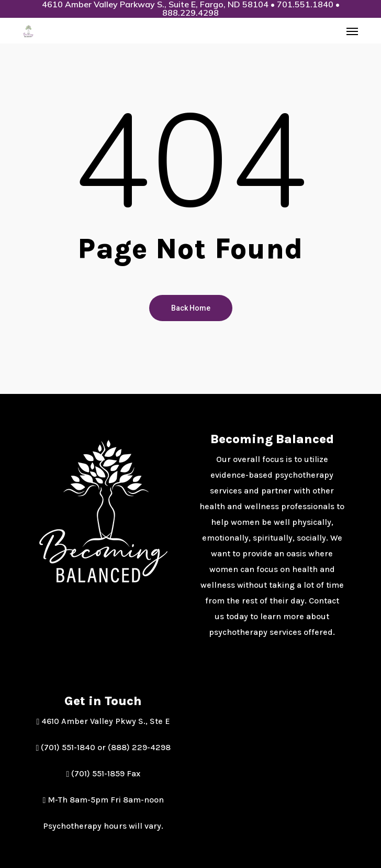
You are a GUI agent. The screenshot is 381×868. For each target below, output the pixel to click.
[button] (352, 31)
